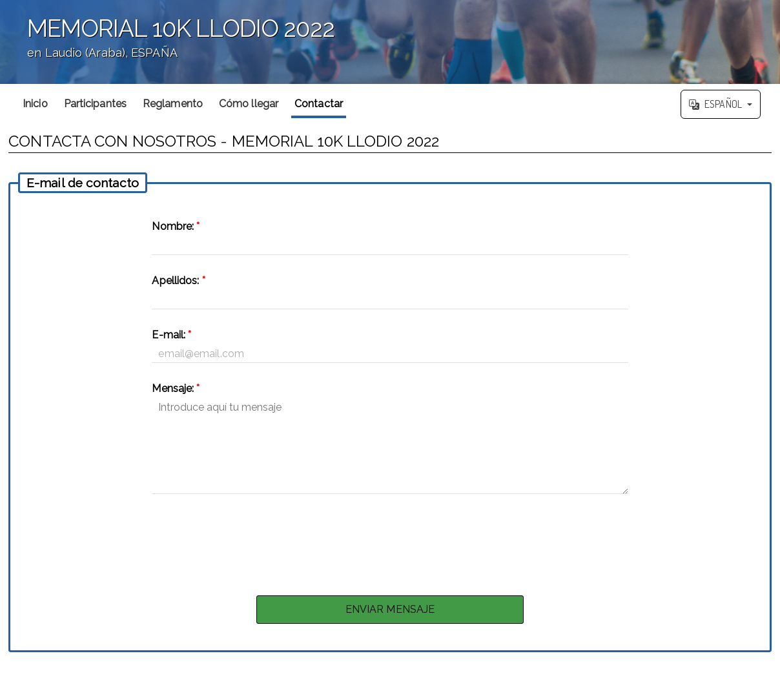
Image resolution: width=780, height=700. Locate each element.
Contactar (319, 104)
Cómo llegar (249, 104)
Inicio (35, 104)
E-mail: (171, 335)
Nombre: (176, 226)
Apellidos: (178, 281)
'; (390, 42)
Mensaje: (176, 388)
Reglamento (173, 104)
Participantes (95, 104)
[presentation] (390, 541)
